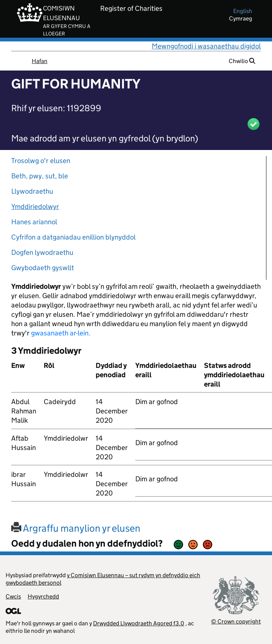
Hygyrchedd (43, 596)
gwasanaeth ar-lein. (61, 333)
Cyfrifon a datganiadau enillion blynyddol (73, 237)
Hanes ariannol (34, 222)
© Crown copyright (236, 621)
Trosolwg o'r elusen (41, 161)
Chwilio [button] (242, 61)
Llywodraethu (32, 191)
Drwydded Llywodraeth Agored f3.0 (139, 623)
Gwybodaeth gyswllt (43, 268)
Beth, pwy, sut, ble (40, 176)
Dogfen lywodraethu (42, 252)
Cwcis (13, 596)
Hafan (40, 61)
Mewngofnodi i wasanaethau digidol (206, 46)
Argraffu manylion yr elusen (76, 528)
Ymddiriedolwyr (35, 207)
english (243, 11)
